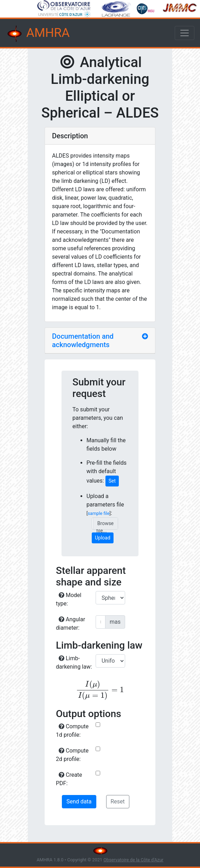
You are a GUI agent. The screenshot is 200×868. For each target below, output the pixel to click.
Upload (103, 538)
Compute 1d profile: (72, 731)
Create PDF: (69, 779)
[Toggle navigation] (185, 33)
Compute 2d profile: (72, 755)
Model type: (69, 599)
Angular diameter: (70, 624)
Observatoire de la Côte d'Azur (133, 860)
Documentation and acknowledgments (83, 340)
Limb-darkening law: (74, 662)
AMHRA (38, 34)
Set (112, 481)
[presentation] (100, 690)
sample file (98, 513)
